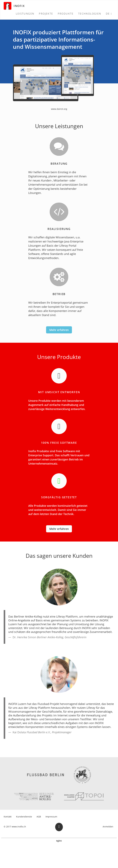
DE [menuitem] (108, 14)
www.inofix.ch (19, 827)
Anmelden (108, 827)
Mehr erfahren (59, 330)
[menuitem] (25, 14)
